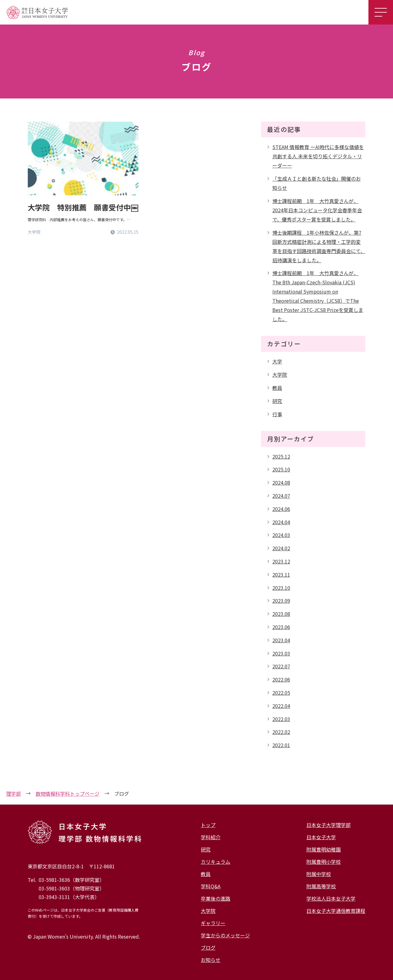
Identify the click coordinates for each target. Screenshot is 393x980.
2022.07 (281, 666)
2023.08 (281, 614)
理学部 (14, 794)
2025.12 (281, 456)
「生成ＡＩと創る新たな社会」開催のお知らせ (317, 183)
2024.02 (281, 548)
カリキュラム (216, 862)
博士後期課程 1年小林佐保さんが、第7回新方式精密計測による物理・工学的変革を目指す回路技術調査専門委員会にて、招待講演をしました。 (319, 246)
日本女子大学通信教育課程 (336, 911)
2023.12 (281, 561)
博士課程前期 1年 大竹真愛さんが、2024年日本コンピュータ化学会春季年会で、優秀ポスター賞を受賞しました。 (317, 210)
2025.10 (281, 469)
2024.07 (281, 496)
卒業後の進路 (216, 898)
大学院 (280, 375)
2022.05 (281, 693)
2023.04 (281, 640)
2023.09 (281, 601)
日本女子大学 (321, 837)
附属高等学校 (321, 886)
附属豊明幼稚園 (324, 849)
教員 (277, 388)
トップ (208, 825)
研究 (277, 401)
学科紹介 (211, 837)
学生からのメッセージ (225, 935)
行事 (277, 414)
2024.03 (281, 535)
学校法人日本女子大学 (331, 898)
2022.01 (281, 745)
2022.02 (281, 732)
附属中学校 (319, 874)
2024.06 (281, 509)
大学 (277, 361)
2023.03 (281, 653)
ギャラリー (213, 923)
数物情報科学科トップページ (68, 794)
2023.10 (281, 588)
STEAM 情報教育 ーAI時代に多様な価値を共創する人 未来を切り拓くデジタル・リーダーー (318, 156)
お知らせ (211, 960)
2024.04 (281, 522)
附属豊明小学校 (324, 862)
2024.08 (281, 482)
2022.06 (281, 679)
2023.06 (281, 627)
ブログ (208, 947)
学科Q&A (211, 886)
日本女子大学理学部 (329, 825)
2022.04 (281, 706)
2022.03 (281, 719)
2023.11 (281, 575)
